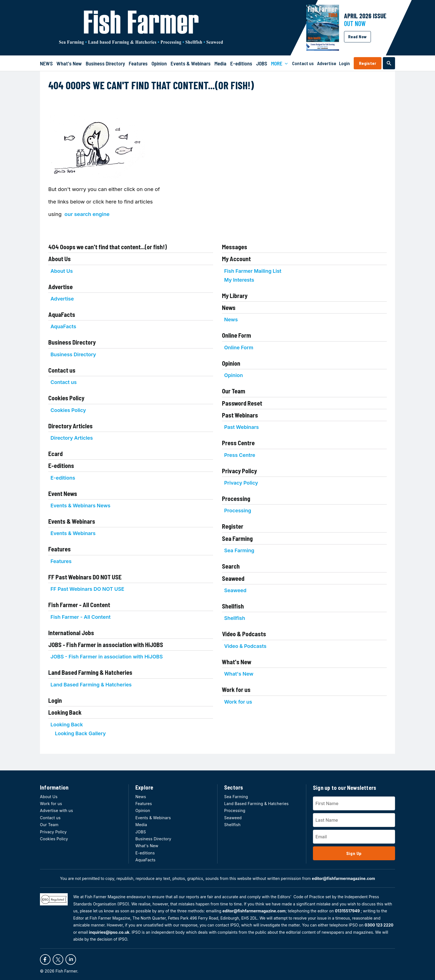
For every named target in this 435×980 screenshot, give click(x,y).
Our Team (234, 391)
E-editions (61, 465)
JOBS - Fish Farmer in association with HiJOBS (106, 645)
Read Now (357, 37)
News (229, 307)
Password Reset (242, 403)
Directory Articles (70, 426)
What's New (237, 662)
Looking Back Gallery (80, 733)
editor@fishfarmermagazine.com (343, 878)
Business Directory (72, 342)
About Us (60, 259)
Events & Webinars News (80, 506)
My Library (235, 296)
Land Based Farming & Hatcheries (90, 672)
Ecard (55, 454)
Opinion (231, 363)
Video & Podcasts (244, 634)
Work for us (236, 689)
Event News (63, 493)
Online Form (237, 335)
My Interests (239, 280)
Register (368, 63)
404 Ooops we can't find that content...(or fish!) (108, 247)
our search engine (87, 214)
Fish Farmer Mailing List (253, 271)
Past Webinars (240, 415)
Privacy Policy (239, 471)
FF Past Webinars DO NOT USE (85, 577)
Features (60, 549)
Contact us (62, 370)
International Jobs (71, 633)
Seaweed (233, 578)
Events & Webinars (72, 521)
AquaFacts (62, 314)
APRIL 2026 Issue (365, 16)
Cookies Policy (66, 398)
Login (55, 700)
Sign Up (354, 853)
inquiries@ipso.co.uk (109, 932)
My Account (236, 259)
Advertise (60, 287)
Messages (235, 247)
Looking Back (65, 712)
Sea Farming (237, 538)
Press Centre (238, 443)
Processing (236, 498)
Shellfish (233, 606)
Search (231, 566)
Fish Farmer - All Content (79, 605)
